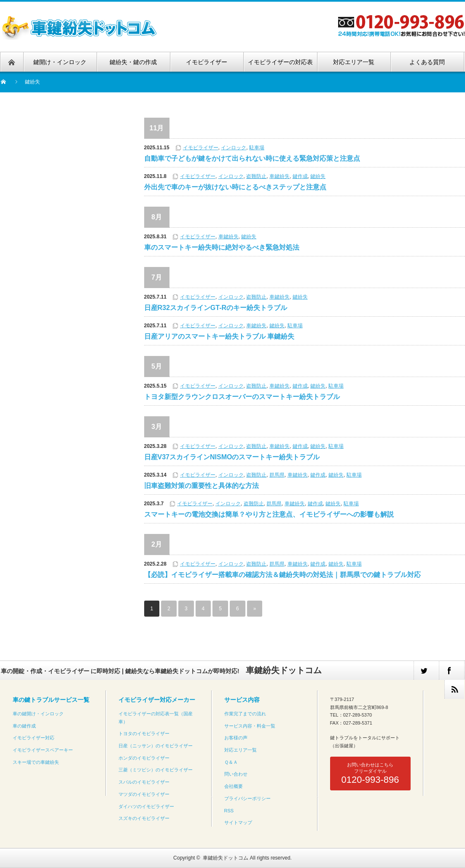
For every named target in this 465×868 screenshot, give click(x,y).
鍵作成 (300, 176)
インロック (234, 148)
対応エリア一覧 (241, 750)
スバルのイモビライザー (144, 782)
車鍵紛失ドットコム (226, 858)
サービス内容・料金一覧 (250, 726)
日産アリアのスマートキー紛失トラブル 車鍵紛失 (219, 336)
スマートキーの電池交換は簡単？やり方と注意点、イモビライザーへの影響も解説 (269, 514)
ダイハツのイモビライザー (146, 806)
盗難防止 (256, 176)
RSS (229, 811)
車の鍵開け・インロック (38, 714)
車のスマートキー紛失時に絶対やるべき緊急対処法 (222, 247)
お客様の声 (236, 738)
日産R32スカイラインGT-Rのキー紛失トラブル (216, 308)
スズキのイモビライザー (144, 818)
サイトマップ (238, 822)
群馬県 (277, 475)
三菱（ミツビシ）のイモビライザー (156, 770)
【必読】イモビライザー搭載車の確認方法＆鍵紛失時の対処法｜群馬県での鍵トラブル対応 (282, 575)
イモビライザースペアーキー (43, 750)
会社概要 (234, 786)
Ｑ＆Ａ (231, 762)
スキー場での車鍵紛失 (36, 762)
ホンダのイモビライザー (144, 758)
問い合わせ (236, 774)
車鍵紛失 (280, 176)
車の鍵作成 (24, 726)
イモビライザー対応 (34, 738)
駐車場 (257, 148)
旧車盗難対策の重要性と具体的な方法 (202, 486)
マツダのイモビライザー (144, 794)
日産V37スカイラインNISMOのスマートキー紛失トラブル (232, 457)
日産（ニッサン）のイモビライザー (156, 746)
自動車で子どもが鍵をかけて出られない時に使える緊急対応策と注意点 (252, 158)
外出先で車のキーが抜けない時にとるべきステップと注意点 (235, 187)
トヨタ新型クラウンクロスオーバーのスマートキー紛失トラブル (242, 397)
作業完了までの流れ (245, 714)
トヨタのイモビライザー (144, 733)
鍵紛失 (318, 176)
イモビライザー (201, 148)
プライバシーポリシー (247, 798)
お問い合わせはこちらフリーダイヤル (370, 774)
